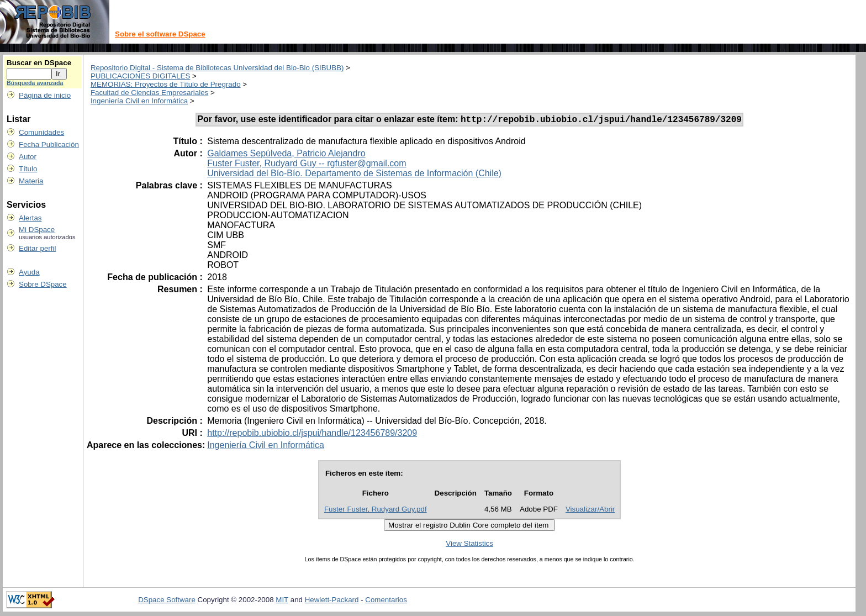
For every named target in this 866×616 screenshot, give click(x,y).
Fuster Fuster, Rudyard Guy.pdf (376, 511)
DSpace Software (167, 601)
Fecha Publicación (49, 144)
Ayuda (29, 272)
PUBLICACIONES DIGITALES (140, 76)
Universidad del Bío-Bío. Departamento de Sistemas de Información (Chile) (354, 175)
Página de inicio (45, 95)
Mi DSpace (37, 230)
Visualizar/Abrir (590, 511)
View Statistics (469, 545)
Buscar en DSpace (39, 63)
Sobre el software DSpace (160, 34)
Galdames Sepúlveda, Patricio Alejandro (286, 155)
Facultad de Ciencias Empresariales (149, 93)
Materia (31, 181)
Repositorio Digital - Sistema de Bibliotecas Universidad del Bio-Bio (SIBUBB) (217, 68)
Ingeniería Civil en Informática (139, 101)
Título (28, 169)
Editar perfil (37, 248)
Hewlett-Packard (332, 601)
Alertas (30, 218)
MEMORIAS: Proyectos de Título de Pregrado (166, 84)
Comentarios (386, 601)
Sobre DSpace (43, 284)
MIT (282, 601)
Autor (28, 157)
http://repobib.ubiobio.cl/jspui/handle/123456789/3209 (312, 435)
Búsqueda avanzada (35, 83)
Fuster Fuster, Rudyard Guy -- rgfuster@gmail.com (307, 165)
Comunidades (41, 132)
